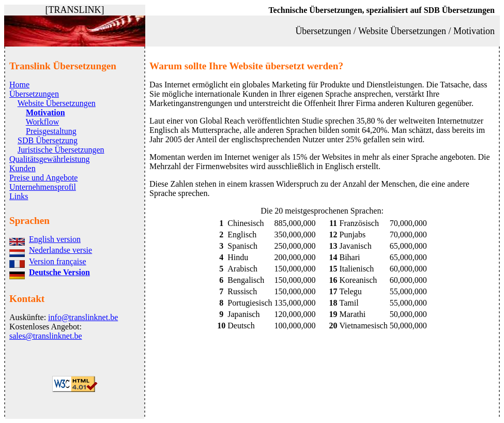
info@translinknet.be (83, 317)
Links (19, 196)
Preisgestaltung (51, 131)
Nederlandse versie (60, 250)
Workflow (42, 122)
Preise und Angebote (43, 178)
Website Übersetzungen (57, 103)
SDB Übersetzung (48, 140)
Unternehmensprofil (43, 187)
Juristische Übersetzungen (61, 150)
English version (55, 239)
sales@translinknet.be (45, 336)
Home (19, 85)
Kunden (22, 168)
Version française (58, 261)
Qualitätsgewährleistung (50, 159)
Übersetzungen (34, 94)
